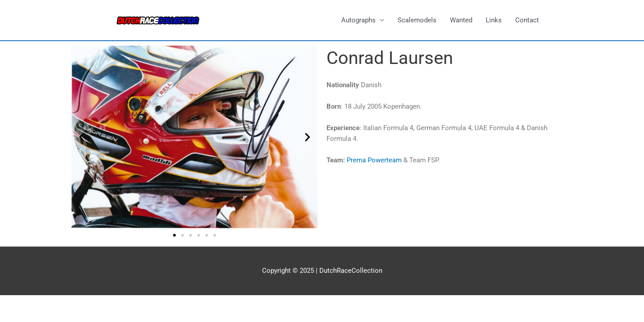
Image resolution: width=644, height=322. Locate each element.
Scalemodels (417, 20)
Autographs (358, 20)
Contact (527, 20)
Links (494, 20)
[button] (82, 137)
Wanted (461, 20)
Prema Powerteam (374, 160)
